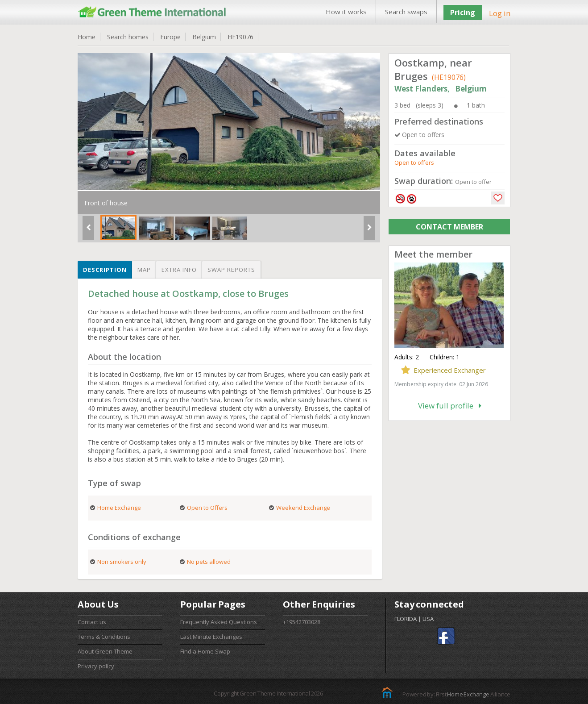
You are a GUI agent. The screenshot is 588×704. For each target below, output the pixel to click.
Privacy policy (96, 666)
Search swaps (406, 12)
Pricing (463, 12)
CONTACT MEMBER (449, 227)
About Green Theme (105, 651)
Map (144, 270)
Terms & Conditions (104, 637)
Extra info (179, 270)
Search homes (128, 37)
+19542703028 (302, 622)
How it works (346, 12)
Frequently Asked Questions (219, 622)
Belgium (204, 37)
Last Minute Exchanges (211, 637)
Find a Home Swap (205, 651)
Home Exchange (468, 694)
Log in (500, 13)
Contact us (92, 622)
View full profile (450, 406)
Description (105, 270)
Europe (170, 37)
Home (87, 37)
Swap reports (231, 270)
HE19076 (240, 37)
